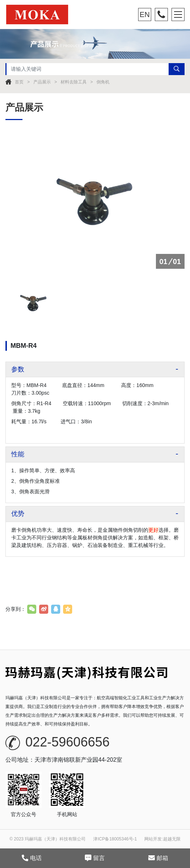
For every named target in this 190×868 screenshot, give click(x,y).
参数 (18, 369)
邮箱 (158, 858)
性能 (18, 454)
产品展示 (42, 82)
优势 (18, 514)
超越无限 (172, 839)
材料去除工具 (74, 82)
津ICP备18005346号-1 (115, 839)
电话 (32, 858)
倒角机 (103, 82)
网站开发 (153, 839)
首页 (19, 82)
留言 (95, 858)
